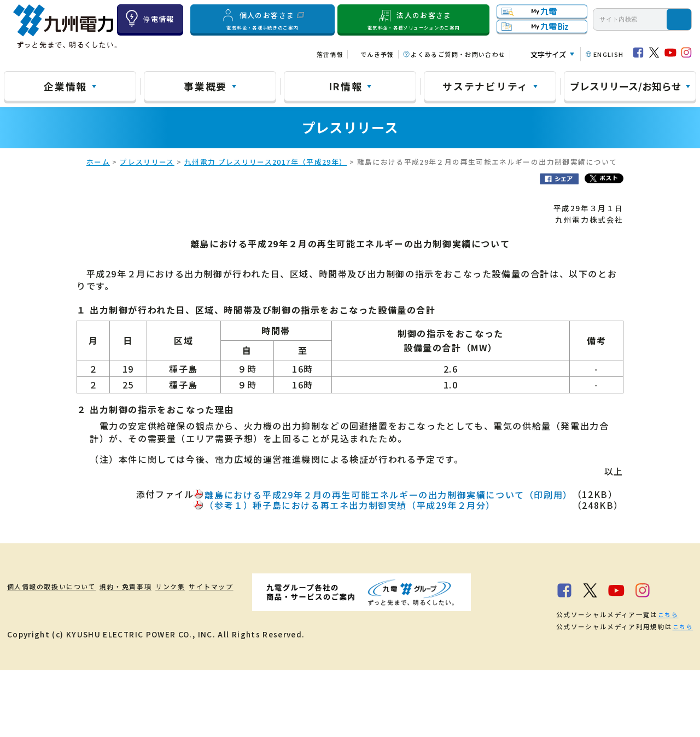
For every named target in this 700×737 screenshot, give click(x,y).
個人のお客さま (263, 19)
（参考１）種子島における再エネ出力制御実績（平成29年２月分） (350, 506)
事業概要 (205, 86)
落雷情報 (330, 54)
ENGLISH (609, 54)
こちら (153, 681)
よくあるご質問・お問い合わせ (458, 54)
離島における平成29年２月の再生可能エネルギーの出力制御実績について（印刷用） (388, 496)
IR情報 (346, 86)
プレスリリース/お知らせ (626, 86)
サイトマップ (270, 587)
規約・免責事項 (152, 587)
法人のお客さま (413, 19)
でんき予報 (377, 54)
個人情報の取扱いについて (57, 587)
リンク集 (213, 587)
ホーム (98, 163)
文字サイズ (548, 54)
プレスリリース (147, 163)
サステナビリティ (485, 86)
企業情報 (65, 86)
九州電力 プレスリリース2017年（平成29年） (266, 163)
